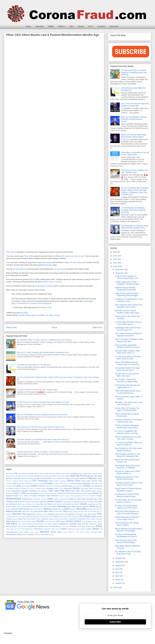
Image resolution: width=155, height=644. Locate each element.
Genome (62, 496)
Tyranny (95, 529)
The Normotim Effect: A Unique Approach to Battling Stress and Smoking (44, 340)
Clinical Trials (97, 481)
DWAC (56, 488)
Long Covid (43, 506)
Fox (85, 493)
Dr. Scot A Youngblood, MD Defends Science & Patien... (127, 432)
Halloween (37, 499)
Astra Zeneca (11, 476)
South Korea (39, 524)
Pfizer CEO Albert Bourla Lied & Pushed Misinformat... (128, 392)
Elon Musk (84, 488)
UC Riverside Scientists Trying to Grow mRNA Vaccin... (128, 323)
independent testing (44, 262)
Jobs (71, 26)
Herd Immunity (87, 499)
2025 (115, 252)
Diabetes (48, 486)
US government (19, 269)
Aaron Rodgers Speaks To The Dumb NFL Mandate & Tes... (127, 455)
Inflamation (70, 502)
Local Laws (26, 506)
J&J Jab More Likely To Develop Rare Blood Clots (128, 553)
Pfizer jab (32, 279)
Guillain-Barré (27, 499)
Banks (31, 476)
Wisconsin (25, 535)
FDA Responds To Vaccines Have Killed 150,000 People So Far (41, 427)
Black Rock (25, 478)
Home (28, 26)
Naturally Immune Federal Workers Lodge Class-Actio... (128, 312)
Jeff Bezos (28, 504)
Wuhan (48, 534)
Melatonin (9, 509)
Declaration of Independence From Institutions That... (129, 300)
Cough (56, 484)
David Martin (26, 486)
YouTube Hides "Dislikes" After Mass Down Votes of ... (127, 352)
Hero (96, 499)
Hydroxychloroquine (32, 502)
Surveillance (32, 526)
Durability (41, 315)
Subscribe (114, 26)
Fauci (16, 493)
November (120, 273)
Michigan (27, 509)
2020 (115, 588)
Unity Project (35, 532)
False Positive (97, 491)
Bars (42, 476)
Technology (81, 526)
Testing (99, 526)
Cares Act (28, 481)
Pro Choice (85, 516)
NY (79, 511)
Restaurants (73, 519)
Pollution (65, 517)
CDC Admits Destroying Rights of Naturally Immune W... (128, 335)
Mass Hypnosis (83, 506)
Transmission (38, 529)
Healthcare (72, 499)
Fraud (95, 493)
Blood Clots (41, 478)
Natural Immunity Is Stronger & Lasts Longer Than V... (127, 518)
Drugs (43, 488)
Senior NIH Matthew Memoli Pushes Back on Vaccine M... (128, 363)
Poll (61, 517)
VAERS (53, 532)
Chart (51, 481)
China (78, 481)
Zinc (52, 534)
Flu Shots (70, 493)
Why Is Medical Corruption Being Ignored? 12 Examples (128, 530)
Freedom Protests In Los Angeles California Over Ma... (128, 421)
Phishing (9, 517)
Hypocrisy (43, 502)
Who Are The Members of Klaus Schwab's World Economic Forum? (42, 415)
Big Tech (91, 476)
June (117, 572)
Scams (81, 26)
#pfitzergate (88, 301)
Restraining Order (84, 519)
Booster (22, 315)
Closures (9, 483)
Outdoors (39, 514)
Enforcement (98, 488)
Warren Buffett (85, 532)
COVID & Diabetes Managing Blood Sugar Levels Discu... (127, 426)
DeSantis (41, 486)
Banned (37, 476)
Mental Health (18, 509)
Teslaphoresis (90, 526)
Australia (19, 476)
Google (99, 496)
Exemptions (16, 491)
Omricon (99, 512)
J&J (19, 504)
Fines (56, 493)
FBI (20, 493)
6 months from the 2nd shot (74, 256)
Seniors (99, 521)
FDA (24, 493)
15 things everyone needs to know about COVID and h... (129, 484)
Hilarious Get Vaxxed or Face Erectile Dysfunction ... (127, 478)
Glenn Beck (85, 496)
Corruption (49, 483)
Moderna (48, 509)
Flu (65, 493)
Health (51, 26)
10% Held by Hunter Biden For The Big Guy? (34, 365)
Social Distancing (28, 524)
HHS (100, 499)
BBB (45, 476)
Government (14, 499)
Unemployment (12, 532)
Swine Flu (48, 526)
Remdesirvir (64, 519)
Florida (60, 493)
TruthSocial (71, 529)
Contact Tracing (38, 483)
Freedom (101, 26)
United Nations (24, 532)
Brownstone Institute (64, 478)
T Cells (63, 526)
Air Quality (30, 473)
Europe (9, 491)
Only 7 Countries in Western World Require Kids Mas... (129, 340)
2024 (115, 256)
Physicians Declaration (19, 517)
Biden (73, 476)
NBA (24, 511)
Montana (61, 509)
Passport (51, 514)
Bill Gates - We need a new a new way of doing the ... (129, 403)
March (118, 580)
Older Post (97, 328)
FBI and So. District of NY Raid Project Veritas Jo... (127, 472)
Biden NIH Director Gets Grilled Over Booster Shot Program (134, 136)
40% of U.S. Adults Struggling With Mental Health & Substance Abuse (43, 352)
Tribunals (47, 529)
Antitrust (81, 474)
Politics (61, 26)
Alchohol (42, 474)
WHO (19, 534)
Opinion (9, 514)
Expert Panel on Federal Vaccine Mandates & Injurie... (128, 490)
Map (69, 506)
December (120, 269)
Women (31, 534)
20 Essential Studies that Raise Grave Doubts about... (128, 369)
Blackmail (33, 478)
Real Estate (31, 519)
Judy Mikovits (58, 504)
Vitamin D (72, 532)
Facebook (33, 491)
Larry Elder (75, 504)
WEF (100, 532)
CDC (34, 481)
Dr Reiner (24, 488)
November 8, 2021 (45, 307)
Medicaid (99, 506)
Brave (54, 479)
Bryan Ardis (75, 478)
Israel (8, 262)
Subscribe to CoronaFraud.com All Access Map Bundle (135, 154)
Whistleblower (11, 534)
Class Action (86, 481)
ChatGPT (56, 481)
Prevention (76, 517)
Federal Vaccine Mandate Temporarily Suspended (125, 289)
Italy (7, 504)
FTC (22, 496)
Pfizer (26, 256)
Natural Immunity (14, 511)
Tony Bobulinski (27, 529)
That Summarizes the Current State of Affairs (127, 524)
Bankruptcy (26, 476)
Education (68, 488)
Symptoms (56, 526)
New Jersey (30, 511)
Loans (19, 506)
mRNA (67, 509)
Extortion (25, 491)
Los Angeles (52, 506)
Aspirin (100, 474)
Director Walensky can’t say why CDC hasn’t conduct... (128, 438)
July (117, 569)
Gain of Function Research (35, 496)
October (119, 558)
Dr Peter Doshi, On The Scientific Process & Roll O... (128, 501)
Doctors (87, 486)
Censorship (43, 481)
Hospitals (10, 502)
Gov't (91, 26)
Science (78, 521)
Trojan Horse (55, 529)
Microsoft (34, 509)
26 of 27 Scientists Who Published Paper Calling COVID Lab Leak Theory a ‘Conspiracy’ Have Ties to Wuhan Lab (135, 191)
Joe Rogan (48, 504)
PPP (70, 517)
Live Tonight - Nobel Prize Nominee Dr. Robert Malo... (127, 381)
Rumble (40, 521)
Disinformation (31, 315)
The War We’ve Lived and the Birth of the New (127, 375)
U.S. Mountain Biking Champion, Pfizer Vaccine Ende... (128, 358)
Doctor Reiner (78, 486)
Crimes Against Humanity (80, 483)
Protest (9, 519)
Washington (94, 532)
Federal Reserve (45, 493)
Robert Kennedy (96, 519)
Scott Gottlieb (87, 521)
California (92, 478)
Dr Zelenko (37, 489)
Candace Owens (18, 481)
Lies (47, 315)
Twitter (89, 529)
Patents (57, 514)
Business (83, 478)
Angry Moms (66, 473)
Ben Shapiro (66, 476)
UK (101, 529)
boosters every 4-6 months (52, 282)
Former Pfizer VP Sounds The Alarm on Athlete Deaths (127, 409)
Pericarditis (79, 514)
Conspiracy (28, 483)
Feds (52, 493)
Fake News (65, 491)
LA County (66, 504)
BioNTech (10, 478)
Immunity (39, 26)
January (119, 583)
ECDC (61, 488)
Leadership (91, 504)
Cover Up (67, 483)
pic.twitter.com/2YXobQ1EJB (40, 303)
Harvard (44, 499)
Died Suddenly (56, 486)
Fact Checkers (43, 491)
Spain (46, 524)
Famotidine (9, 493)
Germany (78, 496)
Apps (90, 473)
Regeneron (45, 519)
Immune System (55, 501)
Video (59, 532)
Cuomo (97, 483)
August (118, 565)
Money (55, 509)
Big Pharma (82, 476)
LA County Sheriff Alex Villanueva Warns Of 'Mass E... (128, 444)
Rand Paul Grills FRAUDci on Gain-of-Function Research (127, 512)
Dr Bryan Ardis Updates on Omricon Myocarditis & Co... (127, 277)
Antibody (74, 473)
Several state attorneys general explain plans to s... (128, 386)
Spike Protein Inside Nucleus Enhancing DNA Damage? (127, 294)
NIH (65, 511)
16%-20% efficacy (76, 262)
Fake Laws (54, 491)
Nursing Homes (72, 511)
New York (48, 511)
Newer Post (11, 328)
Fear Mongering (33, 493)
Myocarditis (82, 509)
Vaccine (57, 315)
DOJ (93, 486)
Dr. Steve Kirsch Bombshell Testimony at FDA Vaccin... (127, 507)
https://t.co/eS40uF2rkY (20, 303)
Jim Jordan (36, 504)
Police (51, 517)
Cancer (9, 481)
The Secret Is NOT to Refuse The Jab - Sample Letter (37, 390)
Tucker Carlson (80, 529)
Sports (50, 524)
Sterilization (93, 524)
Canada (99, 478)
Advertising (22, 473)
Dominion (98, 486)
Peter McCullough (90, 514)
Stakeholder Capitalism (68, 524)
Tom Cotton (18, 529)
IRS (96, 502)
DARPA (14, 486)
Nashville (99, 509)
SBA (58, 521)
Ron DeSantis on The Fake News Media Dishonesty (128, 449)
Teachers (73, 526)
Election (76, 488)
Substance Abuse (22, 526)
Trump (63, 529)
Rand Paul (22, 519)
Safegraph (52, 521)
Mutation (73, 509)
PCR (62, 514)
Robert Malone (12, 521)
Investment (91, 502)
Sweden (41, 526)
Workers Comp (40, 534)
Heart (79, 499)
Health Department (61, 499)
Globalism (93, 496)
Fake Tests (76, 491)
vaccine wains (59, 269)
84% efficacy (56, 256)
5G (7, 473)
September (120, 562)
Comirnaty (20, 483)
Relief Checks (54, 519)
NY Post (84, 511)
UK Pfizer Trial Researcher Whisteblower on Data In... (127, 536)
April (117, 576)
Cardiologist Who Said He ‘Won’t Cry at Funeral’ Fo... (128, 329)
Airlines (37, 473)
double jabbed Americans (44, 286)
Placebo (29, 517)
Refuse (38, 519)
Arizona (95, 473)
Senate (94, 521)
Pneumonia (44, 517)
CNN (14, 483)
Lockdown (35, 506)
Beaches (50, 476)
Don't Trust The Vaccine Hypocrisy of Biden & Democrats (135, 105)
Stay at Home (83, 524)
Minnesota (40, 509)
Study (14, 526)
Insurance (83, 502)
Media (92, 506)
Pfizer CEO (10, 252)
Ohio (89, 512)
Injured (77, 502)
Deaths (34, 486)
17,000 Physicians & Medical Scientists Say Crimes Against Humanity (43, 402)
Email (91, 488)
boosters (49, 265)
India (64, 502)
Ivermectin (13, 504)
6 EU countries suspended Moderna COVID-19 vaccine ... (128, 346)
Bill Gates (98, 476)
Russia (47, 521)
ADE (16, 473)
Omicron (93, 511)
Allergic (58, 473)
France (89, 493)
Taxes (67, 526)
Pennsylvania (70, 514)
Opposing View (19, 514)
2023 (115, 259)
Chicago (63, 481)
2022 (115, 263)
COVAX (61, 484)
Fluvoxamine (79, 493)
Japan (23, 504)
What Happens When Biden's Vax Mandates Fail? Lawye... (128, 306)
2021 (115, 266)
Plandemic (36, 517)
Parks (45, 514)
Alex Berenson (50, 473)
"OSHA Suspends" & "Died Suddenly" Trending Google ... (128, 283)
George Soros (69, 496)
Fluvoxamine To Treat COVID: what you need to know (127, 495)
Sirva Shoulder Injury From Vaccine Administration (126, 541)
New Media (39, 511)
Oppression (31, 514)
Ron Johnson (22, 521)
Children (70, 481)
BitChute (17, 478)
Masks (74, 506)
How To (16, 502)
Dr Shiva (30, 489)
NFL (61, 511)
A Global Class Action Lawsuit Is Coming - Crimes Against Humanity (42, 452)
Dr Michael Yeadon (13, 488)
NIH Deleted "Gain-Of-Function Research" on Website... (127, 467)
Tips (12, 529)
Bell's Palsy (57, 476)
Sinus (20, 524)
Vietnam (65, 532)
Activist (11, 473)
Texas (8, 529)
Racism (15, 519)
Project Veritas (96, 517)
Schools (70, 521)
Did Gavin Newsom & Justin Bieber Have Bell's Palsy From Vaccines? (43, 439)
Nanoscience (92, 509)
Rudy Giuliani (31, 521)
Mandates (62, 506)
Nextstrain (56, 512)
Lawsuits (83, 504)
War (78, 532)
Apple (86, 473)
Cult (92, 483)
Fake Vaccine (86, 491)
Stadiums (56, 524)
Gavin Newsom (52, 496)
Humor (22, 502)
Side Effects (12, 524)
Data (19, 486)
